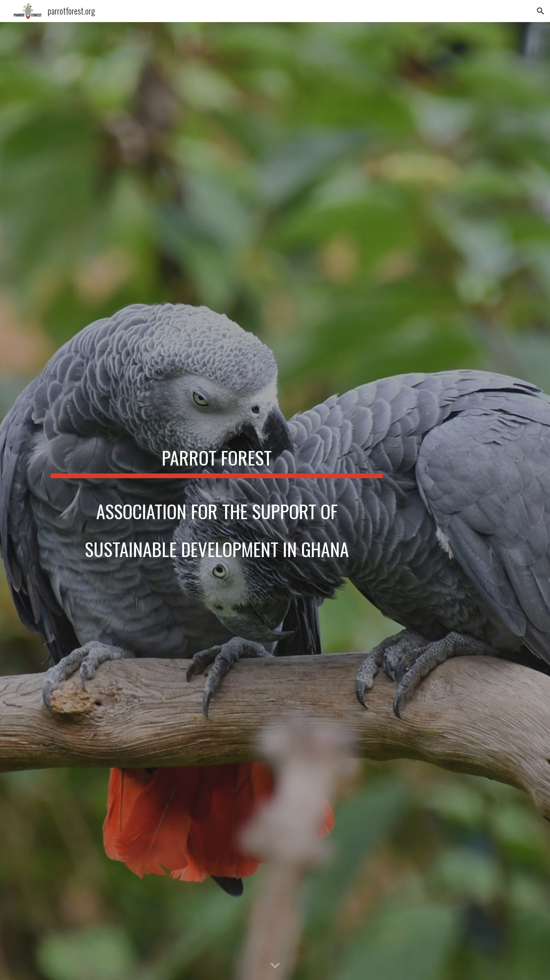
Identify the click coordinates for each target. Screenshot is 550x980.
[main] (216, 501)
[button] (541, 11)
